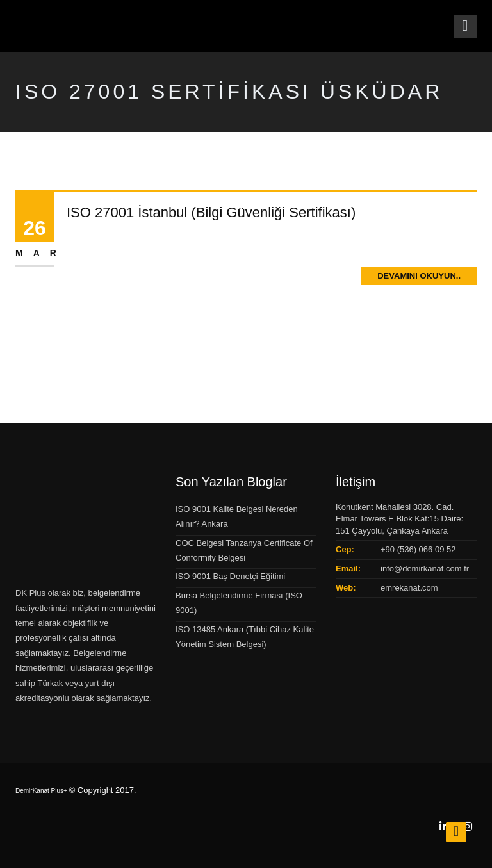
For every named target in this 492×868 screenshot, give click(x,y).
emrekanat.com (409, 588)
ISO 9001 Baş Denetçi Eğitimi (230, 576)
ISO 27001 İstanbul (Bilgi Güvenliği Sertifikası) (211, 212)
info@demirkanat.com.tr (425, 569)
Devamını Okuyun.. (419, 276)
